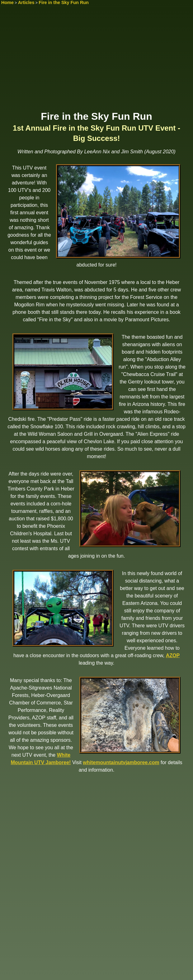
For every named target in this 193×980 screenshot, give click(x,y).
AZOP (173, 655)
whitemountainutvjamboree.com (121, 762)
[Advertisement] (96, 61)
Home (7, 2)
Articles (26, 2)
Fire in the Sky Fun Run (64, 2)
